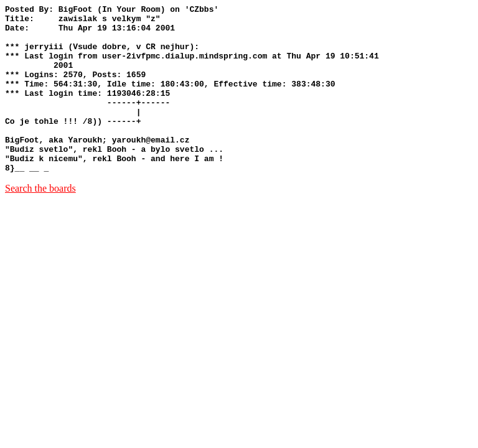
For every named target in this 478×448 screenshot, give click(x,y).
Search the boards (40, 222)
